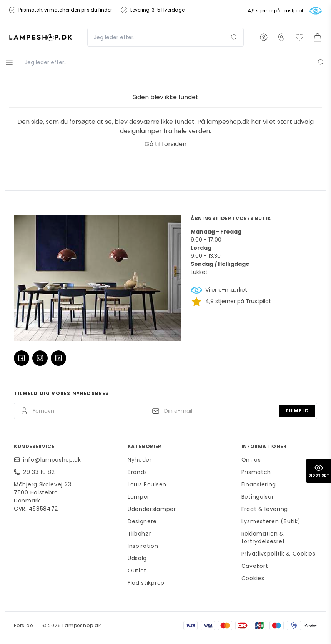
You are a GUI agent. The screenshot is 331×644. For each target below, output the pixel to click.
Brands (137, 472)
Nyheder (140, 460)
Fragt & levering (265, 509)
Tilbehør (140, 534)
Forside (23, 625)
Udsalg (137, 558)
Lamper (139, 497)
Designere (142, 521)
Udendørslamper (152, 509)
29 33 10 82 (39, 472)
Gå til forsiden (165, 144)
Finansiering (259, 484)
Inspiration (143, 546)
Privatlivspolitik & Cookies (279, 554)
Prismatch (256, 472)
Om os (251, 460)
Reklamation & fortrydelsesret (263, 537)
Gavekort (255, 566)
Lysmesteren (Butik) (271, 521)
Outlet (137, 571)
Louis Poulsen (147, 484)
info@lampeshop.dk (52, 460)
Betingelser (258, 497)
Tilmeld (297, 411)
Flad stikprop (146, 583)
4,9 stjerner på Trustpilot (276, 11)
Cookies (253, 578)
